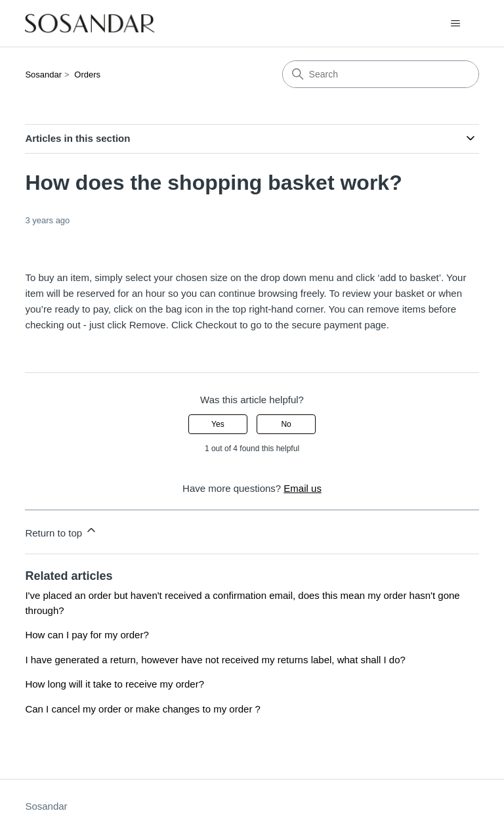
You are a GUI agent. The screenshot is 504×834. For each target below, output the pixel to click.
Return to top (61, 531)
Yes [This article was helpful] (218, 424)
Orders (87, 75)
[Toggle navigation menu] (456, 24)
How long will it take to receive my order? (115, 684)
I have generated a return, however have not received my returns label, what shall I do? (215, 660)
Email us (303, 488)
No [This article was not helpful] (286, 424)
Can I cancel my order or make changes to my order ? (143, 709)
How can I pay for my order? (87, 635)
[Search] (381, 74)
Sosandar (43, 75)
